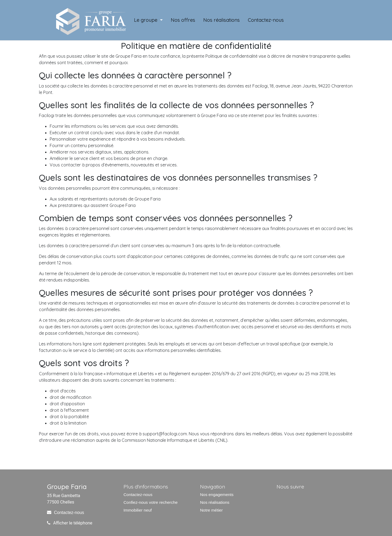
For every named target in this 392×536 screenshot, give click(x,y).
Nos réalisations (215, 502)
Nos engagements (217, 495)
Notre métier (211, 510)
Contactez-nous (69, 513)
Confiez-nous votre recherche (150, 502)
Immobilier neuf (138, 510)
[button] (148, 20)
